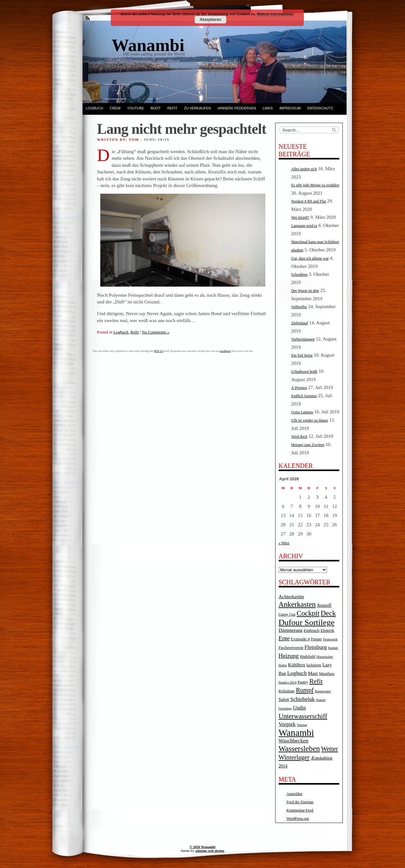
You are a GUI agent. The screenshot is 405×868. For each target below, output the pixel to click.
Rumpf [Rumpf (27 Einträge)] (305, 690)
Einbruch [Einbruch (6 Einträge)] (312, 630)
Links (268, 108)
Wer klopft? (300, 217)
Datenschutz (320, 108)
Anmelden (295, 794)
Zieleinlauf (300, 323)
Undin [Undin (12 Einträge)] (299, 708)
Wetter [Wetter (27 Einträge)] (330, 749)
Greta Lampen (302, 412)
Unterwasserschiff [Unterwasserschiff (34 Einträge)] (303, 716)
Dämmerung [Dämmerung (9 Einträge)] (291, 630)
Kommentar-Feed (300, 810)
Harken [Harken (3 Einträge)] (333, 648)
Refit (172, 108)
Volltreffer (299, 307)
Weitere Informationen (275, 14)
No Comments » (156, 332)
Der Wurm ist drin (305, 291)
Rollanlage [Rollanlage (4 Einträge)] (287, 691)
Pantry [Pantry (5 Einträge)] (303, 682)
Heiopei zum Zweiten (308, 445)
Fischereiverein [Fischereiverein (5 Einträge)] (291, 648)
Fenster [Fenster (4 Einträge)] (317, 639)
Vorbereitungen (303, 339)
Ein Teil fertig (302, 355)
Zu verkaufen (198, 108)
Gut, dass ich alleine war (310, 258)
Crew (115, 108)
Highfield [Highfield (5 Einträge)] (308, 657)
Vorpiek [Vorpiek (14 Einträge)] (287, 724)
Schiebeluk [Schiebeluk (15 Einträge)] (302, 699)
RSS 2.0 (159, 351)
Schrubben (299, 275)
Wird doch (299, 437)
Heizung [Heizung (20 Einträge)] (289, 656)
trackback (225, 351)
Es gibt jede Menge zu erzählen (315, 185)
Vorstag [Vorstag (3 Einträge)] (302, 725)
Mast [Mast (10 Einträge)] (313, 673)
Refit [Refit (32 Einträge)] (316, 681)
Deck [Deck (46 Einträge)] (328, 613)
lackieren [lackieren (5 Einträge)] (314, 665)
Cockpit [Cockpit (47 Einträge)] (308, 613)
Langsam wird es (304, 226)
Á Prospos (299, 388)
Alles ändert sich (304, 169)
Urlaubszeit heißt (304, 372)
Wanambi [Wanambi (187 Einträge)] (296, 733)
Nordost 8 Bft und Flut (309, 201)
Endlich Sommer (304, 396)
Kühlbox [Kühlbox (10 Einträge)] (297, 665)
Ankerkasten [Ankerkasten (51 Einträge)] (297, 604)
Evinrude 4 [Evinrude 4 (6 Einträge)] (300, 639)
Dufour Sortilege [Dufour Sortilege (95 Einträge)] (307, 622)
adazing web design (210, 851)
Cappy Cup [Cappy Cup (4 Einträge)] (287, 615)
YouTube (136, 108)
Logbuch (95, 108)
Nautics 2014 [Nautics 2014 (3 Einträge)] (288, 682)
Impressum (290, 108)
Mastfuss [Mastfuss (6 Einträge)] (327, 674)
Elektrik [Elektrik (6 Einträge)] (327, 630)
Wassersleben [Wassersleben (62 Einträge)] (299, 748)
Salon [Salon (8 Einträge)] (284, 699)
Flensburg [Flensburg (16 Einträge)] (315, 647)
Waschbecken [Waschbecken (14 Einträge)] (294, 741)
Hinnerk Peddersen (237, 108)
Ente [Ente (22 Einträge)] (284, 638)
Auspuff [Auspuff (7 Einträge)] (324, 605)
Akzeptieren (210, 20)
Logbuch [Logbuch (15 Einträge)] (297, 673)
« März (284, 543)
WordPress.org (298, 819)
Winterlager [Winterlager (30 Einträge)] (294, 757)
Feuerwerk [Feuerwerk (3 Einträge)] (330, 639)
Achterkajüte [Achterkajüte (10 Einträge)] (291, 596)
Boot (156, 108)
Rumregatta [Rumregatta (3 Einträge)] (323, 691)
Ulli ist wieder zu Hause (310, 420)
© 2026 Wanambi (202, 847)
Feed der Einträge (300, 802)
